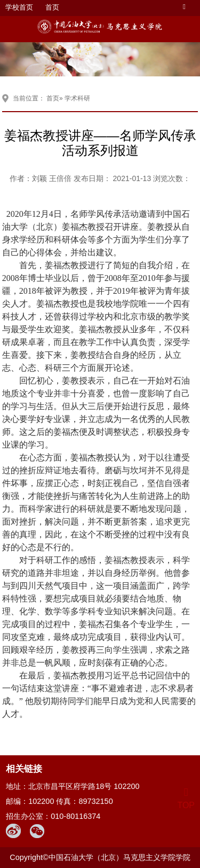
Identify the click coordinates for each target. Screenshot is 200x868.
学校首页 (19, 7)
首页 (52, 7)
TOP (186, 799)
